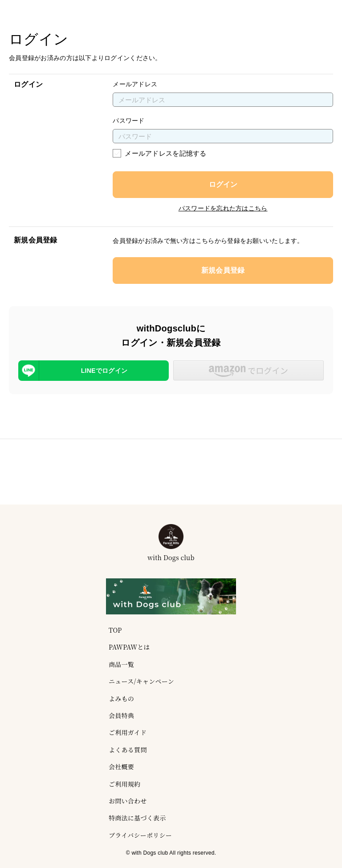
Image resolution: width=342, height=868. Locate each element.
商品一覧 (121, 664)
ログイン (223, 184)
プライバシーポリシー (140, 835)
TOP (115, 630)
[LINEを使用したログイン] (94, 371)
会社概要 (121, 767)
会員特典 (121, 715)
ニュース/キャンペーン (141, 681)
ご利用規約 (124, 784)
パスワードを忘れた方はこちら (223, 208)
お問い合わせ (128, 801)
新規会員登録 (223, 270)
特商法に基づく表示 (137, 818)
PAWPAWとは (129, 647)
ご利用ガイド (128, 732)
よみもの (121, 698)
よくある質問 (128, 750)
